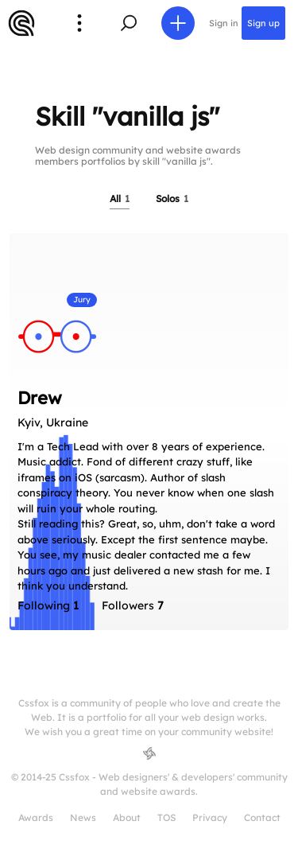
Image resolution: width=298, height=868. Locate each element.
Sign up (263, 23)
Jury (82, 300)
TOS (166, 817)
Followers (133, 605)
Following (48, 605)
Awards (36, 817)
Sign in (224, 23)
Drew (40, 398)
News (83, 817)
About (127, 817)
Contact (262, 817)
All (120, 199)
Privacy (210, 817)
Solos (172, 199)
